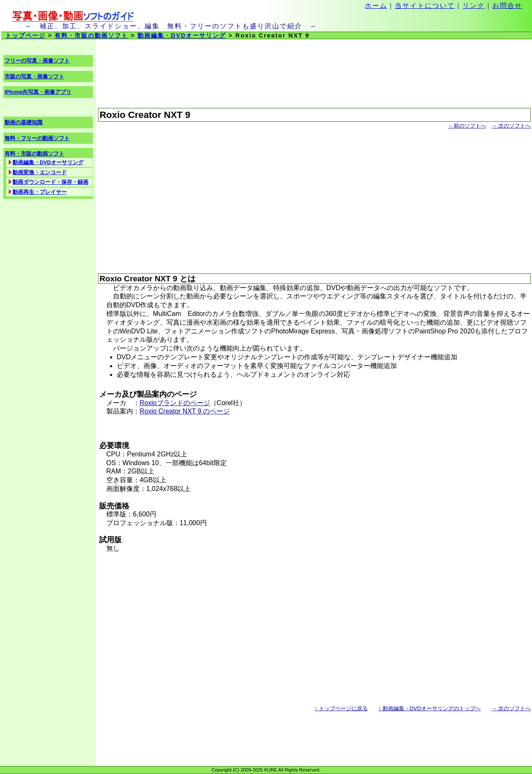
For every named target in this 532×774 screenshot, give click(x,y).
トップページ (25, 35)
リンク (474, 6)
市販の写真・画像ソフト (34, 76)
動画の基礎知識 (24, 122)
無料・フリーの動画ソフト (37, 138)
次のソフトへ (511, 126)
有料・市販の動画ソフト (91, 35)
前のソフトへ (467, 126)
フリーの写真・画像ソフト (37, 61)
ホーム (376, 6)
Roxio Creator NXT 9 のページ (185, 411)
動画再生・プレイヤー (40, 192)
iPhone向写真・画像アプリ (38, 92)
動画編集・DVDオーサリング (182, 35)
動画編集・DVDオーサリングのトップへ (430, 708)
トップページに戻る (341, 708)
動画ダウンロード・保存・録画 (50, 182)
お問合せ (507, 6)
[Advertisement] (314, 198)
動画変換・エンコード (40, 172)
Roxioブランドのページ (175, 403)
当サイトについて (425, 6)
